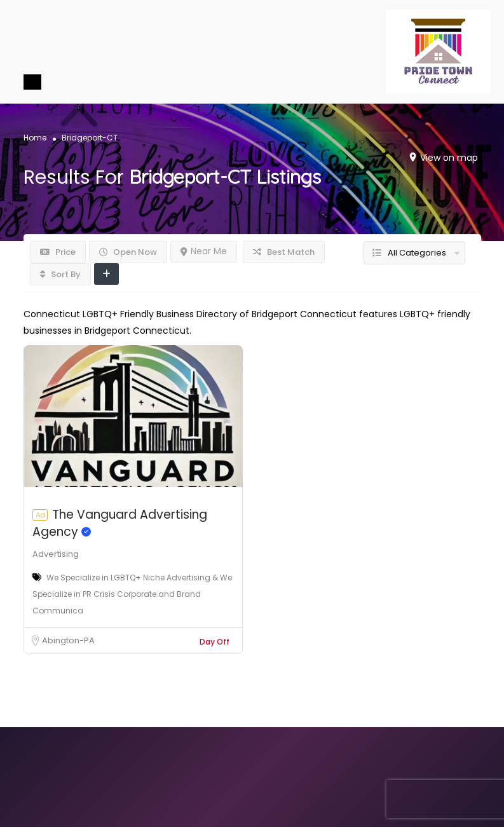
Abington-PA (68, 640)
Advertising (56, 554)
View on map (449, 158)
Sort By (60, 274)
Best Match (284, 252)
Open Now (128, 252)
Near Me (204, 251)
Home (35, 138)
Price (58, 252)
